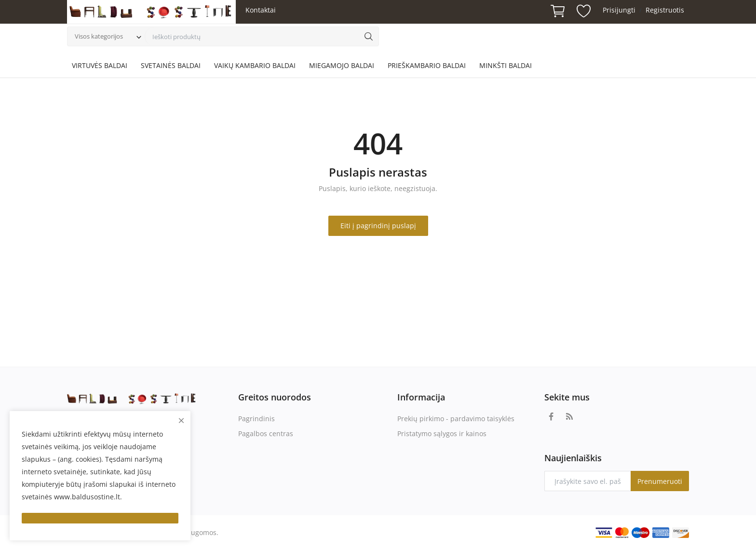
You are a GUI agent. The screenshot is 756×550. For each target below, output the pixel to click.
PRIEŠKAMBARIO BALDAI (427, 65)
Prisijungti (619, 10)
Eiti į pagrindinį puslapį (378, 226)
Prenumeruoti (660, 481)
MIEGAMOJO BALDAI (342, 65)
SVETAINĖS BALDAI (171, 65)
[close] (181, 420)
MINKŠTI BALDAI (506, 65)
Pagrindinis (256, 419)
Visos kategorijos (99, 36)
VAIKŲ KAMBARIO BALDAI (255, 65)
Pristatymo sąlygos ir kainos (442, 433)
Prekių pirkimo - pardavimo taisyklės (456, 419)
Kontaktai (261, 10)
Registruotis (665, 10)
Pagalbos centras (266, 433)
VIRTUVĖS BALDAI (100, 65)
